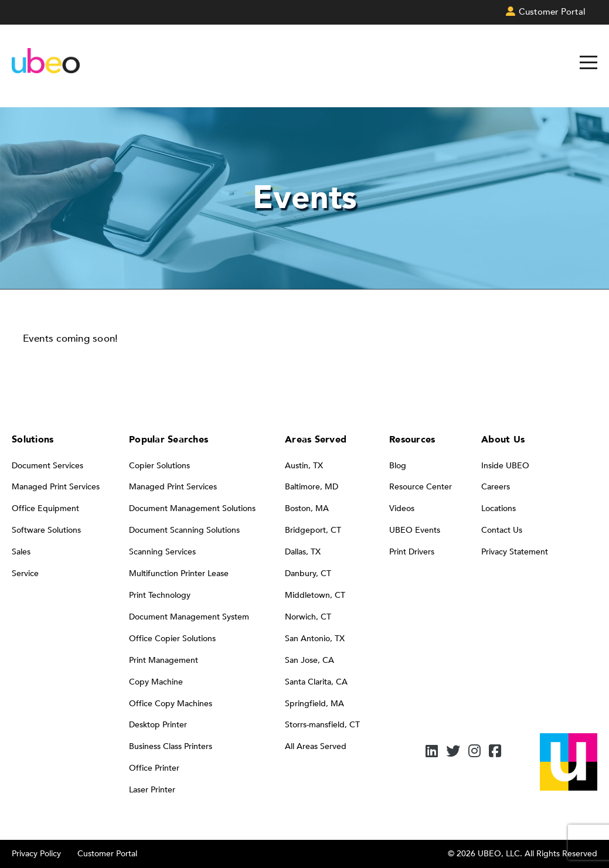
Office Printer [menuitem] (154, 768)
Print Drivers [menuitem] (412, 552)
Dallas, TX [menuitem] (303, 552)
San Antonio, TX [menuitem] (315, 639)
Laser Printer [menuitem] (152, 790)
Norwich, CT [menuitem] (308, 617)
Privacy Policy (36, 854)
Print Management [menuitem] (164, 660)
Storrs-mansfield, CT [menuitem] (322, 725)
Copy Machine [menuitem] (156, 682)
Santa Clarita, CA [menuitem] (316, 682)
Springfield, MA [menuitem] (314, 704)
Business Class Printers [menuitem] (171, 746)
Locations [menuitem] (499, 508)
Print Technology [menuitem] (160, 595)
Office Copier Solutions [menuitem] (172, 639)
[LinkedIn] (432, 752)
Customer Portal (107, 854)
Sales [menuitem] (21, 552)
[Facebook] (495, 752)
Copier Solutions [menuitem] (159, 466)
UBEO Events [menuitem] (415, 530)
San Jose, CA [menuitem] (309, 660)
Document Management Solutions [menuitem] (192, 508)
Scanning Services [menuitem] (162, 552)
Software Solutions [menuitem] (46, 530)
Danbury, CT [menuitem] (308, 573)
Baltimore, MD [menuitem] (312, 487)
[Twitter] (453, 752)
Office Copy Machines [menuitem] (171, 704)
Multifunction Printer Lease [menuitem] (179, 573)
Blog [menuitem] (398, 466)
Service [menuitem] (25, 573)
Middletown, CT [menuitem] (315, 595)
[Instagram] (474, 752)
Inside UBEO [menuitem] (505, 466)
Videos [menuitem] (402, 508)
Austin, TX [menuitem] (304, 466)
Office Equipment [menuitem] (45, 508)
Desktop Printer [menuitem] (158, 725)
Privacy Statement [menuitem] (515, 552)
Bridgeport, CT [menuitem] (313, 530)
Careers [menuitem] (496, 487)
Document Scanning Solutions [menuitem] (184, 530)
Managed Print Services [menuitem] (56, 487)
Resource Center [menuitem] (421, 487)
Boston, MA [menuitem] (307, 508)
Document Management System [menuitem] (189, 617)
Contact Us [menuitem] (502, 530)
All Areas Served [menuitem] (316, 746)
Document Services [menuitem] (47, 466)
